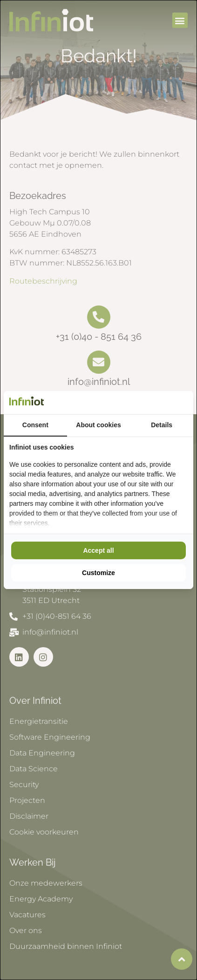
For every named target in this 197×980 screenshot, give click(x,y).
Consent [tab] (35, 425)
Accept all (98, 550)
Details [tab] (162, 425)
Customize (98, 573)
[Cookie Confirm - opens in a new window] (185, 403)
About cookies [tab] (98, 425)
